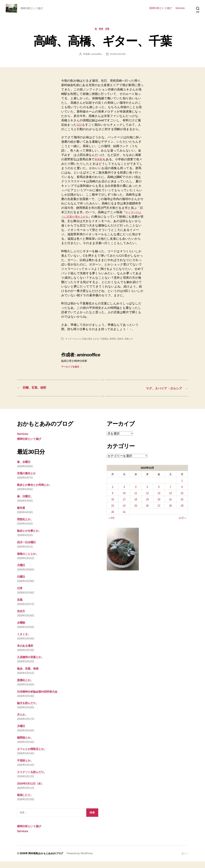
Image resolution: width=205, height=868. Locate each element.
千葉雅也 (107, 348)
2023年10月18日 (118, 59)
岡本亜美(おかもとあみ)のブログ (47, 860)
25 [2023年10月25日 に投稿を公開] (136, 514)
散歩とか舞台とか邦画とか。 (37, 493)
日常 (20, 596)
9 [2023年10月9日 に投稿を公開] (113, 502)
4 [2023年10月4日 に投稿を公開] (136, 495)
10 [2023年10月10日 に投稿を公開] (124, 502)
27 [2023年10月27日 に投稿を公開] (159, 514)
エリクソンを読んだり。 (34, 779)
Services (180, 10)
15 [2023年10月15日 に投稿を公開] (182, 502)
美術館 (99, 164)
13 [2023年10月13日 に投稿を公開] (159, 502)
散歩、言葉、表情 (29, 676)
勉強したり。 (26, 802)
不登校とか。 (26, 767)
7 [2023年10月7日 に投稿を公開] (171, 495)
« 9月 (112, 526)
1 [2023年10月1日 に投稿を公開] (182, 489)
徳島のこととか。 (29, 562)
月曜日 (21, 573)
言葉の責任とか (28, 482)
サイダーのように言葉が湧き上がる (83, 348)
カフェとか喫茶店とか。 (34, 756)
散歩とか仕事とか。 (31, 539)
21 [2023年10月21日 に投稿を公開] (170, 508)
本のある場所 (26, 653)
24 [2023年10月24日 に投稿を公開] (124, 514)
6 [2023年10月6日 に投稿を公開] (159, 495)
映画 (101, 33)
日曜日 (21, 585)
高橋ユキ (133, 348)
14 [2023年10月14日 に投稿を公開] (170, 502)
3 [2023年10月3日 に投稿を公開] (124, 495)
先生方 (21, 619)
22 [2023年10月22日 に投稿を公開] (182, 508)
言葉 (109, 33)
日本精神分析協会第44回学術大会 (39, 699)
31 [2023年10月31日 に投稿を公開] (124, 520)
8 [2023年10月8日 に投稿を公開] (182, 495)
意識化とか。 (26, 688)
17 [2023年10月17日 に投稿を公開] (124, 508)
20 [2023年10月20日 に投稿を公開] (159, 508)
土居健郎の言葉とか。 (32, 665)
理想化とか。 (26, 528)
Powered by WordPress (82, 860)
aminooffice (96, 59)
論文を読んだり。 (29, 710)
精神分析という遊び (161, 10)
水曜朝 (21, 630)
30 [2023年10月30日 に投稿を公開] (113, 520)
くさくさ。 (25, 642)
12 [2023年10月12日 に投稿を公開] (147, 502)
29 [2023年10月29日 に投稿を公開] (182, 514)
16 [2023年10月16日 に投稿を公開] (113, 508)
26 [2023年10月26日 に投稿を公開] (147, 514)
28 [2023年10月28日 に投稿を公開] (170, 514)
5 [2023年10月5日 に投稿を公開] (147, 495)
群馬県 (116, 348)
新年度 (21, 516)
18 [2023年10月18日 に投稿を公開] (136, 508)
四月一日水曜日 (27, 550)
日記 (80, 129)
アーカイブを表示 (72, 376)
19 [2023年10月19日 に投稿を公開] (147, 508)
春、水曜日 (24, 471)
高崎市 (124, 348)
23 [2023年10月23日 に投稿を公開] (113, 514)
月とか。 (23, 722)
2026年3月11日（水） (32, 790)
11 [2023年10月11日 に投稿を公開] (136, 502)
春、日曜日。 (26, 505)
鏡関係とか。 (26, 745)
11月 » (182, 526)
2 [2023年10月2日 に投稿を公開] (113, 495)
